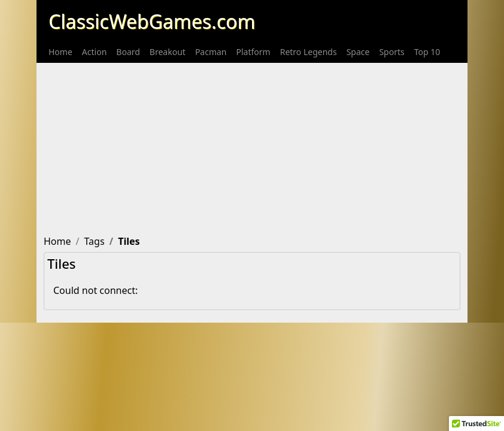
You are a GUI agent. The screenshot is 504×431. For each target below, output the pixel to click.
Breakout (168, 52)
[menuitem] (60, 52)
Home (60, 52)
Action (94, 52)
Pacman (211, 52)
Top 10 (427, 52)
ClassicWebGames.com (152, 21)
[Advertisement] (252, 147)
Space (358, 52)
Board (128, 52)
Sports (391, 52)
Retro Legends (309, 52)
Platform (253, 52)
